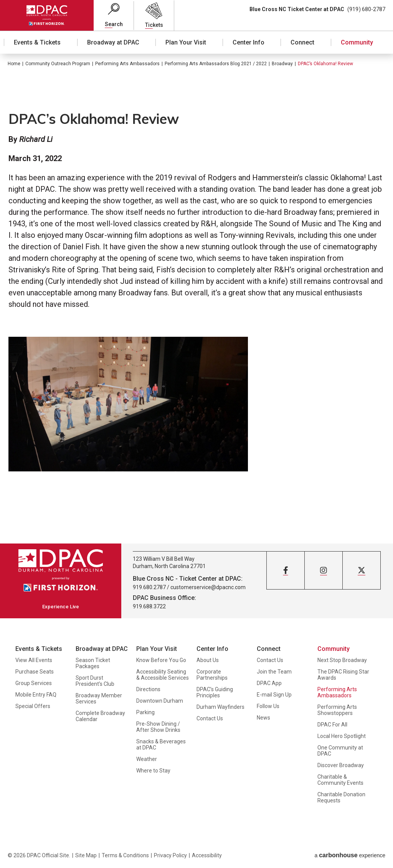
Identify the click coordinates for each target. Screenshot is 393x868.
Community (357, 42)
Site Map (86, 855)
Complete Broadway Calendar (100, 716)
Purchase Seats (35, 672)
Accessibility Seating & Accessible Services (163, 675)
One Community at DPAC (340, 751)
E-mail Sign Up (274, 695)
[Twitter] (362, 570)
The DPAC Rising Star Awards (343, 675)
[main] (196, 299)
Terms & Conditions (125, 855)
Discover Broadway (341, 765)
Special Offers (33, 706)
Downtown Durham (160, 701)
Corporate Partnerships (212, 675)
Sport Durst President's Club (95, 681)
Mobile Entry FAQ (36, 695)
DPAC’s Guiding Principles (215, 692)
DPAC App (269, 683)
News (263, 718)
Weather (147, 759)
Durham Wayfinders (220, 707)
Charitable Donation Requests (341, 797)
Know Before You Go (161, 660)
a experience (350, 855)
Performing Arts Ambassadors (127, 64)
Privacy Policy (170, 855)
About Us (208, 660)
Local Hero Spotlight (342, 736)
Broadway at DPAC (113, 42)
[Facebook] (286, 570)
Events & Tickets (37, 42)
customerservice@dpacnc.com (208, 587)
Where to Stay (153, 771)
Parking (145, 712)
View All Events (34, 660)
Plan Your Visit (186, 42)
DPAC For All (332, 725)
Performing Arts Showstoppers (337, 710)
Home (14, 64)
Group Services (34, 683)
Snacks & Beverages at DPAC (161, 744)
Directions (148, 689)
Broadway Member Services (99, 698)
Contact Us (210, 718)
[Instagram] (324, 570)
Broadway (282, 64)
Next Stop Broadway (342, 660)
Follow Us (268, 706)
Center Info (249, 42)
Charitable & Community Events (340, 780)
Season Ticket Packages (93, 663)
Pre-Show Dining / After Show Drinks (158, 727)
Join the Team (274, 672)
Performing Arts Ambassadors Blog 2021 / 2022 (216, 64)
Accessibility (207, 855)
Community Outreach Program (58, 64)
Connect (302, 42)
